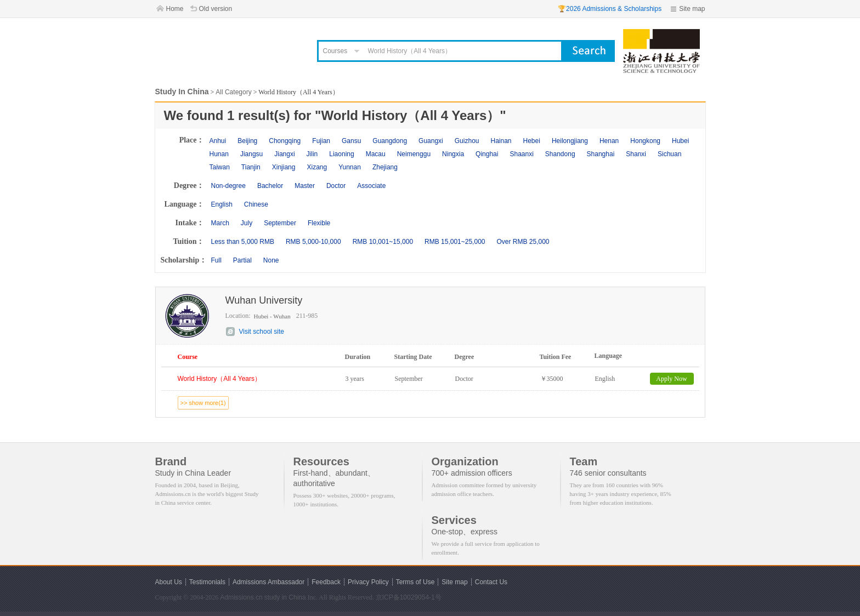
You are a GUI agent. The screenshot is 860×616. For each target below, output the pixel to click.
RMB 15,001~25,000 (455, 242)
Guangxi (431, 141)
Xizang (317, 167)
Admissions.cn (241, 597)
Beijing (247, 141)
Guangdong (390, 141)
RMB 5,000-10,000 (313, 242)
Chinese (256, 204)
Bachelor (270, 186)
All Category (233, 92)
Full (216, 260)
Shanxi (636, 154)
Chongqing (285, 141)
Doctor (336, 186)
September (280, 223)
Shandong (560, 154)
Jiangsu (251, 154)
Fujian (321, 141)
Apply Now (671, 379)
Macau (376, 154)
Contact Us (491, 582)
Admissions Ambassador (268, 582)
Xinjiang (284, 167)
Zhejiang (385, 167)
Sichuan (669, 154)
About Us (169, 582)
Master (305, 186)
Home (175, 9)
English (222, 204)
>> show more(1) (203, 403)
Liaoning (341, 154)
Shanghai (601, 154)
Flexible (319, 223)
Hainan (501, 141)
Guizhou (467, 141)
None (271, 260)
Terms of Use (415, 582)
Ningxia (453, 154)
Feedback (326, 582)
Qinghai (487, 154)
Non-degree (228, 186)
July (247, 223)
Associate (371, 186)
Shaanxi (521, 154)
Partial (242, 260)
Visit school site (262, 332)
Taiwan (220, 167)
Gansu (351, 141)
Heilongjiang (570, 141)
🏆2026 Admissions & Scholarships (610, 9)
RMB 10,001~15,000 (383, 242)
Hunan (219, 154)
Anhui (218, 141)
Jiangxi (284, 154)
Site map (692, 9)
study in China (285, 597)
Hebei (532, 141)
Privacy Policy (368, 582)
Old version (216, 9)
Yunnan (350, 167)
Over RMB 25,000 (523, 242)
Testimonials (207, 582)
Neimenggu (414, 154)
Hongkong (645, 141)
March (220, 223)
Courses (335, 51)
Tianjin (251, 167)
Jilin (312, 154)
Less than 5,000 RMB (243, 242)
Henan (609, 141)
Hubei (680, 141)
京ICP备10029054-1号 (409, 597)
